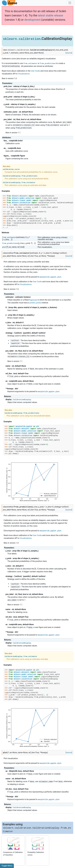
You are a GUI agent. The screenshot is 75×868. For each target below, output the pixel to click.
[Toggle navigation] (70, 3)
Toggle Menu (7, 866)
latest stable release (50, 15)
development (32, 20)
